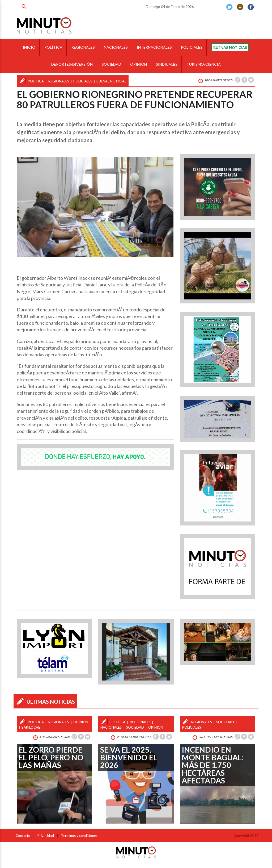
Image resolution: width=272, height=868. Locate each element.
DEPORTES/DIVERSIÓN (72, 64)
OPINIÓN (139, 64)
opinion (156, 727)
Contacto (23, 836)
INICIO (29, 47)
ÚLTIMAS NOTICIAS (51, 702)
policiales (83, 81)
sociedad (135, 727)
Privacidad (46, 836)
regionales (59, 81)
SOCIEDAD (111, 64)
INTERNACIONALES (154, 47)
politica (36, 81)
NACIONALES (116, 47)
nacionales (111, 727)
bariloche (31, 727)
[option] (95, 207)
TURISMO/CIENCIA (204, 64)
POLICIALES (192, 47)
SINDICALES (167, 64)
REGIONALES (83, 47)
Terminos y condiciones (79, 836)
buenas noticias (111, 81)
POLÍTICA (53, 47)
